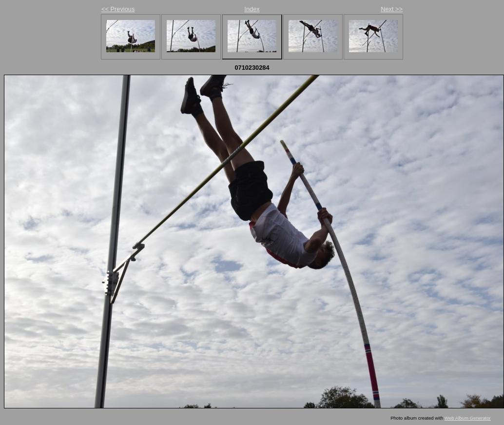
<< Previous (118, 9)
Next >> (392, 9)
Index (252, 9)
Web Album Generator (468, 418)
